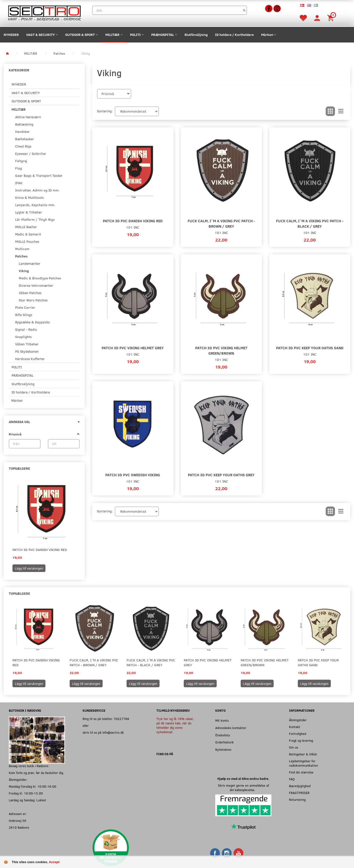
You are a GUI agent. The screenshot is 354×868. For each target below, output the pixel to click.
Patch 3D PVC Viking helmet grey (133, 348)
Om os (294, 747)
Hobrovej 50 (17, 820)
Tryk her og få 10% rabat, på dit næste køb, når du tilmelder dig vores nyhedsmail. (175, 725)
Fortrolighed (298, 734)
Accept (54, 862)
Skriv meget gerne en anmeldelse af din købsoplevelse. (243, 788)
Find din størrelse (301, 772)
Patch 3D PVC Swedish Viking (133, 475)
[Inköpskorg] (331, 18)
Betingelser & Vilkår (303, 754)
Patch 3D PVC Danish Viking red (40, 550)
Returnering (297, 799)
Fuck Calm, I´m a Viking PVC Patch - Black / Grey (310, 223)
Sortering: (105, 111)
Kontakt (295, 727)
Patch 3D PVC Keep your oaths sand (310, 348)
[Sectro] (44, 13)
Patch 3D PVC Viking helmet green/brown (221, 350)
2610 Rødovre (19, 827)
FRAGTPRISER (299, 793)
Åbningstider (298, 720)
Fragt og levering (301, 740)
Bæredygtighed (300, 786)
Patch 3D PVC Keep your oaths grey (221, 475)
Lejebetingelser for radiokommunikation (303, 763)
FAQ (292, 779)
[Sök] (244, 10)
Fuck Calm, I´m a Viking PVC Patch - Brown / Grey (221, 223)
